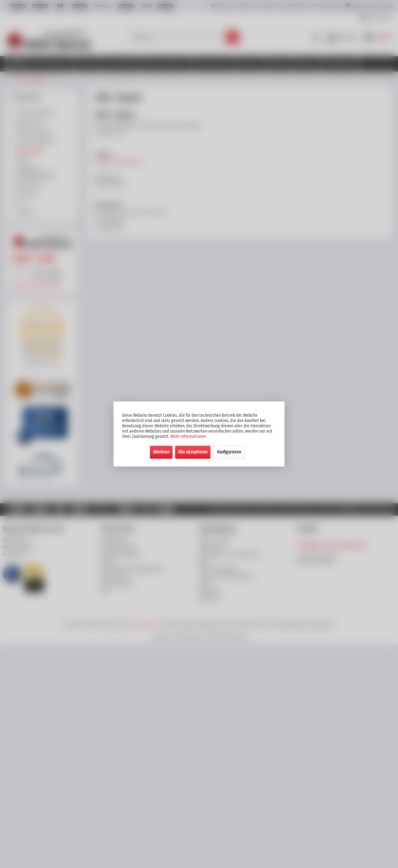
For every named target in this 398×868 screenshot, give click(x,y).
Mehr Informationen (188, 436)
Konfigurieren (229, 452)
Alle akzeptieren (193, 452)
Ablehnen (161, 452)
